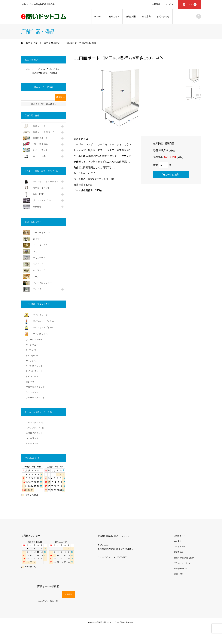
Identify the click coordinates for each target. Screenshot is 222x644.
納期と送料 (131, 16)
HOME (98, 16)
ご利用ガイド (113, 16)
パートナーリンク (181, 569)
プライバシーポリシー (183, 563)
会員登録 (156, 4)
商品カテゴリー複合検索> (43, 104)
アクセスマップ (180, 547)
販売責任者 (179, 552)
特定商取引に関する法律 (184, 558)
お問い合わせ (163, 16)
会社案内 (146, 16)
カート (191, 4)
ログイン (169, 4)
